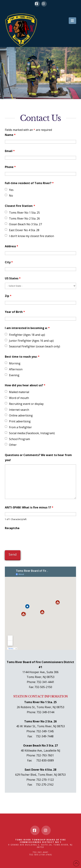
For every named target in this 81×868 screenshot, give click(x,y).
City (9, 262)
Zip (8, 296)
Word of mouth (19, 398)
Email (10, 151)
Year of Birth (15, 312)
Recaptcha (12, 528)
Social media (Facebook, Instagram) (32, 433)
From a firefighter (20, 427)
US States (13, 278)
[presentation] (31, 539)
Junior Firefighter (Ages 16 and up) (31, 341)
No (11, 196)
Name (10, 135)
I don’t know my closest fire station (31, 236)
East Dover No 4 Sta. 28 (24, 230)
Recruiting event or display (26, 404)
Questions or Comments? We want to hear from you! (38, 458)
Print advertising (20, 421)
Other (13, 445)
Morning (15, 363)
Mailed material (19, 392)
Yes (11, 190)
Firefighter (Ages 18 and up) (27, 335)
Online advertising (21, 415)
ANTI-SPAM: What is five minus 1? (29, 507)
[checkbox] (6, 189)
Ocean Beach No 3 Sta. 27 (25, 224)
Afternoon (16, 369)
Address (12, 246)
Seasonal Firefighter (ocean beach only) (35, 346)
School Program (19, 439)
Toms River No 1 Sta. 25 (24, 213)
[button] (72, 21)
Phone (10, 167)
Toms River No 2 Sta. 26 (24, 218)
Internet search (19, 410)
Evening (14, 375)
